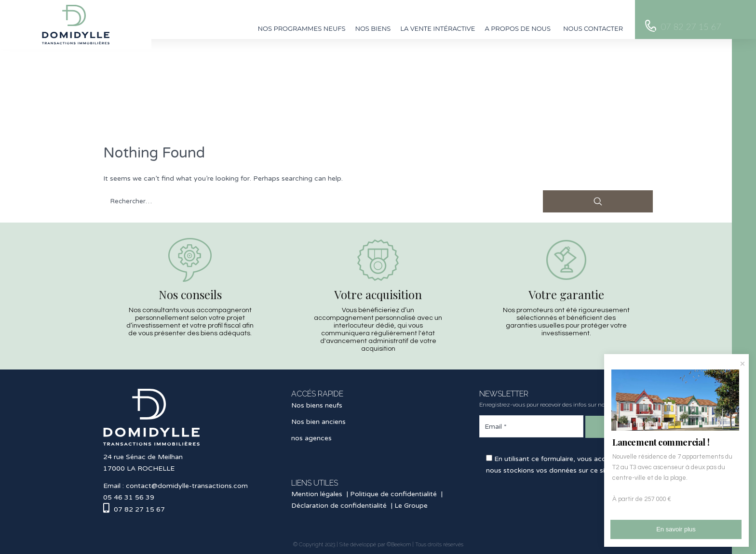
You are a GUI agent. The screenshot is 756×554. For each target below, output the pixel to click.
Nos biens (373, 28)
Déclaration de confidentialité (339, 506)
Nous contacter (593, 28)
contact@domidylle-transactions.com (187, 486)
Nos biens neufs (317, 405)
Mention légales (317, 494)
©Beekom (399, 545)
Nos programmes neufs (302, 28)
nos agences (311, 438)
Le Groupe (411, 506)
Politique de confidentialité (393, 494)
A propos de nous (518, 28)
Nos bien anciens (318, 422)
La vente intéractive (438, 28)
